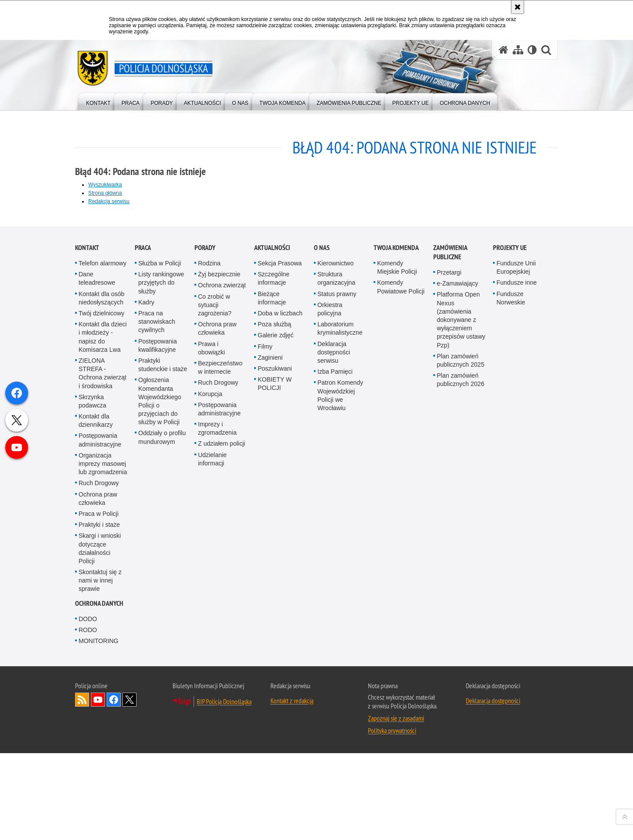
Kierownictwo (335, 540)
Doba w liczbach (280, 590)
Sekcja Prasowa (280, 540)
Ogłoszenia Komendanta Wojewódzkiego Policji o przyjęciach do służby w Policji (160, 678)
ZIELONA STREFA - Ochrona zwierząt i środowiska (103, 650)
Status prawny (337, 571)
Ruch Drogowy (99, 760)
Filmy (265, 623)
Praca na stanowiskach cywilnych (157, 598)
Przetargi (449, 550)
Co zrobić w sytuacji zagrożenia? (215, 582)
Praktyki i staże (99, 802)
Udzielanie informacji (212, 736)
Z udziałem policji (221, 721)
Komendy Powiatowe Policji (401, 564)
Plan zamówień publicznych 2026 (460, 657)
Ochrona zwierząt (222, 562)
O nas (322, 525)
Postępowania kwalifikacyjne (158, 622)
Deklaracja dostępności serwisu (334, 629)
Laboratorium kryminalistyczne (340, 606)
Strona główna (105, 193)
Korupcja (210, 671)
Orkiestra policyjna (330, 586)
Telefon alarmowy (103, 540)
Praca (143, 525)
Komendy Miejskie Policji (397, 545)
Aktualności (272, 525)
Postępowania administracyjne (100, 717)
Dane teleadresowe (97, 556)
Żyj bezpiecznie (219, 551)
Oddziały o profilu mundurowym (162, 714)
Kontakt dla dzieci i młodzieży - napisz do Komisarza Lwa (103, 614)
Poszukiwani (275, 645)
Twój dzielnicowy (101, 590)
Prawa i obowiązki (211, 625)
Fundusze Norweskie (511, 575)
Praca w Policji (99, 790)
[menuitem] (98, 101)
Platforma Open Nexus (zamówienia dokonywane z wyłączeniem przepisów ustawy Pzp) (461, 597)
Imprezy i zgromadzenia (217, 706)
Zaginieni (270, 634)
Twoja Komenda (396, 525)
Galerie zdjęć (276, 612)
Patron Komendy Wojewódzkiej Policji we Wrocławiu (340, 672)
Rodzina (209, 540)
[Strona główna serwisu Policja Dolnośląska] (504, 50)
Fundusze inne (517, 560)
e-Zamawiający (457, 561)
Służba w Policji (160, 540)
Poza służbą (274, 601)
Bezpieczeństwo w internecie (220, 644)
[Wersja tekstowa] (532, 50)
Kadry (146, 579)
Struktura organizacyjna (336, 556)
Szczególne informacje (273, 556)
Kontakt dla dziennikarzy (96, 698)
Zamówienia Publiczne (450, 529)
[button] (546, 50)
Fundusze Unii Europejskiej (516, 545)
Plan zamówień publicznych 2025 (460, 637)
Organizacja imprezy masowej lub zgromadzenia (103, 740)
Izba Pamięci (335, 649)
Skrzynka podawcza (92, 678)
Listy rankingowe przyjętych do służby (161, 560)
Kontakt (87, 525)
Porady (205, 525)
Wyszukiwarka (105, 185)
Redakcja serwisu (109, 201)
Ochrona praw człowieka (98, 775)
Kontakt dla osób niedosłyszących (101, 575)
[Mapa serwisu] (518, 50)
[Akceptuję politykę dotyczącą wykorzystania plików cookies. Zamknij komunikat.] (518, 7)
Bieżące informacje (272, 575)
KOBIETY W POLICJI (275, 661)
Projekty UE (510, 525)
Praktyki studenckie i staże (163, 642)
